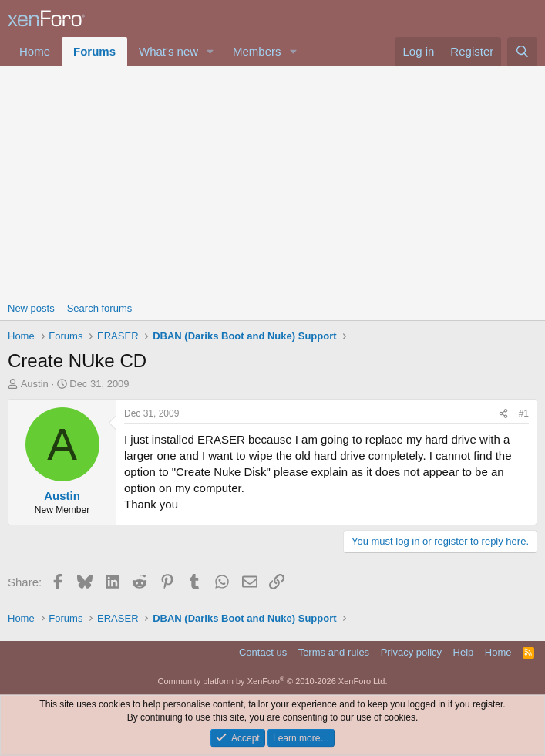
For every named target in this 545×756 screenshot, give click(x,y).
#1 (524, 413)
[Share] (503, 414)
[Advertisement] (272, 181)
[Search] (522, 51)
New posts (31, 308)
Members (257, 51)
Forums (94, 51)
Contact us (263, 652)
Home (35, 51)
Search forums (100, 308)
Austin (35, 384)
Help (464, 652)
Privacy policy (411, 652)
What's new (168, 51)
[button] (210, 51)
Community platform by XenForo (273, 681)
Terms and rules (334, 652)
